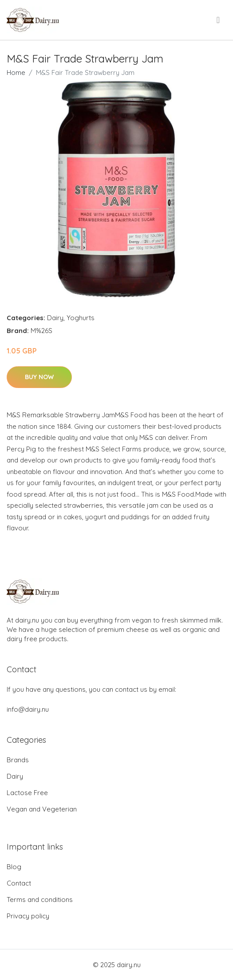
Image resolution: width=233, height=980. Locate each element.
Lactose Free (27, 793)
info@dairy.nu (28, 709)
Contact (19, 883)
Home (16, 73)
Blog (14, 867)
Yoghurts (81, 318)
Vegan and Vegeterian (42, 809)
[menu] (219, 20)
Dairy (55, 318)
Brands (18, 760)
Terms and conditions (40, 900)
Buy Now (39, 377)
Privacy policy (28, 916)
